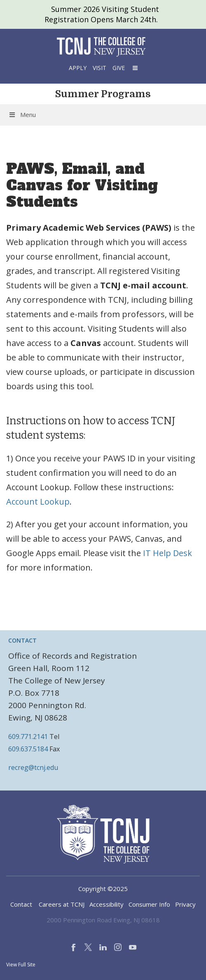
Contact (21, 904)
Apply (78, 68)
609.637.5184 (28, 749)
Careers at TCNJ (62, 904)
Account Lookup (38, 502)
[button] (134, 68)
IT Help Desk (167, 553)
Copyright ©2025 (103, 889)
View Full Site (21, 965)
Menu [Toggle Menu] (22, 115)
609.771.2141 (28, 737)
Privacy (185, 904)
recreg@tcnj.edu (33, 767)
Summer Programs (103, 94)
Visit (99, 68)
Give (119, 68)
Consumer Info (149, 904)
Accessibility (107, 904)
